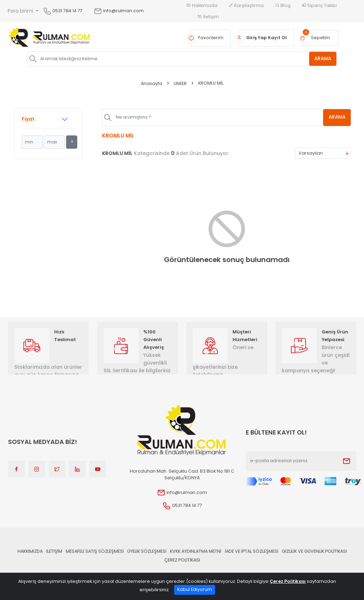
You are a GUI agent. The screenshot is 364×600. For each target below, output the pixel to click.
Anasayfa (152, 83)
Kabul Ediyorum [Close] (195, 589)
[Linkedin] (77, 469)
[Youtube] (98, 469)
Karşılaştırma (246, 5)
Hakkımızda (202, 5)
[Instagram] (37, 469)
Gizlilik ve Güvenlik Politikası (314, 551)
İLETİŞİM (54, 551)
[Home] (49, 38)
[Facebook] (16, 469)
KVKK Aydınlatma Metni (196, 551)
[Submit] (347, 461)
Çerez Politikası (182, 560)
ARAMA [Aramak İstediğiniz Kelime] (323, 59)
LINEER (180, 83)
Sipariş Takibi (319, 5)
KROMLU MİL (211, 83)
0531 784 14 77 (67, 11)
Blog (283, 5)
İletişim (208, 17)
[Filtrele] (72, 142)
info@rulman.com (119, 11)
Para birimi (21, 11)
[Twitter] (57, 469)
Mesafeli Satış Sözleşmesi (95, 551)
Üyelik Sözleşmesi (147, 551)
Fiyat (28, 119)
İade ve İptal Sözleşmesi (252, 551)
